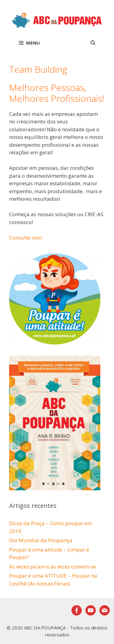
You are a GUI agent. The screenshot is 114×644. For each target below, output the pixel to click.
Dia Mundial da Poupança (41, 540)
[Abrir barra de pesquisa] (93, 43)
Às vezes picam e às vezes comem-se (53, 567)
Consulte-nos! (25, 238)
